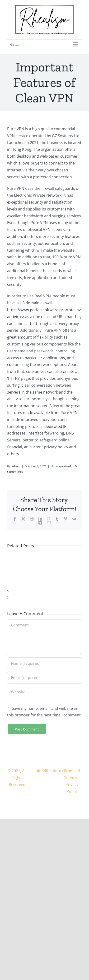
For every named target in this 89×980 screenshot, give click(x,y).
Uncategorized (61, 466)
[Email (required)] (44, 678)
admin (16, 466)
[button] (44, 591)
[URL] (44, 692)
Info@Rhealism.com (52, 771)
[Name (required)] (44, 663)
